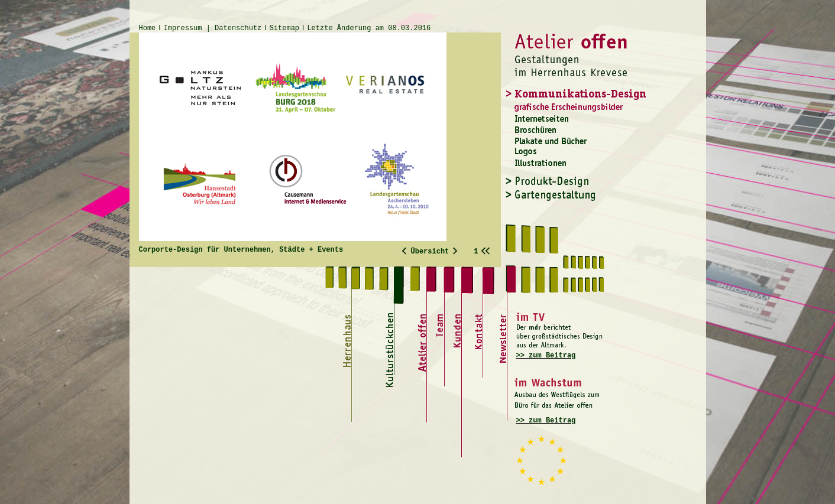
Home (148, 28)
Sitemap (284, 28)
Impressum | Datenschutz (213, 28)
